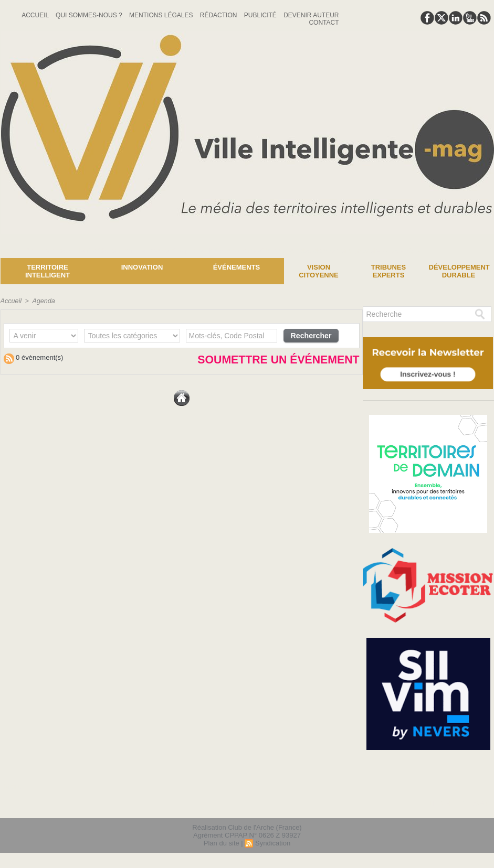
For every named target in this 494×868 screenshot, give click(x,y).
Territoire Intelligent (48, 271)
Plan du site (222, 844)
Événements (237, 267)
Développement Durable (459, 271)
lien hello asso (460, 804)
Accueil (36, 15)
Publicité (261, 15)
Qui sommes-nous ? (90, 15)
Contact (324, 23)
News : (12, 250)
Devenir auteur (311, 15)
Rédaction (219, 15)
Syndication (273, 844)
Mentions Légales (162, 15)
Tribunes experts (388, 271)
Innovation (142, 267)
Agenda (42, 301)
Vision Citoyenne (319, 271)
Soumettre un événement (245, 362)
